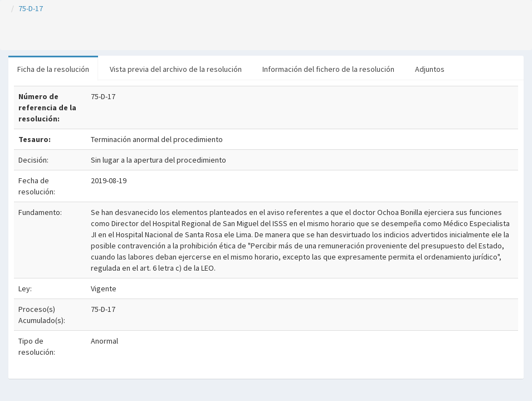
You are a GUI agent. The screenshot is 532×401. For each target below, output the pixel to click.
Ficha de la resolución (53, 69)
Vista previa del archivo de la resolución (176, 69)
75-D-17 (31, 8)
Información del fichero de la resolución (328, 69)
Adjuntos (430, 69)
